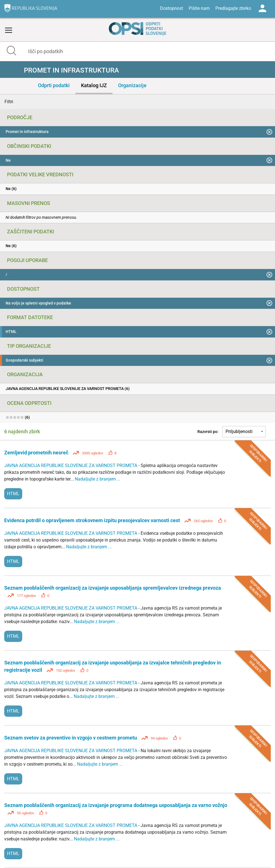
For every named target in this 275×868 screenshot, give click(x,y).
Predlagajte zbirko (233, 8)
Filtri (9, 102)
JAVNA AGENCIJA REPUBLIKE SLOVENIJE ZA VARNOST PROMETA (71, 465)
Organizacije (132, 85)
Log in (262, 8)
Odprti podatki (54, 85)
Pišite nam (199, 8)
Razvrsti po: (208, 432)
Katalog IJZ (94, 85)
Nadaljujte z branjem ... (98, 479)
